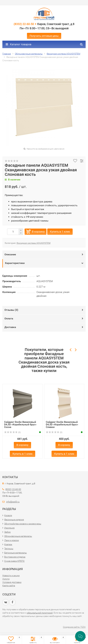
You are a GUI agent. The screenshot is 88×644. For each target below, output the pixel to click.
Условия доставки (12, 582)
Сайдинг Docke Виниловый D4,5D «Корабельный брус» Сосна (20, 424)
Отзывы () (11, 310)
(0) (12, 432)
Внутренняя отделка (15, 557)
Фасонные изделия (14, 520)
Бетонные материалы (16, 553)
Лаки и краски (12, 540)
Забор (7, 532)
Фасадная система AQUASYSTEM (33, 243)
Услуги (6, 579)
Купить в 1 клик (60, 232)
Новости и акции (11, 575)
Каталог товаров (19, 44)
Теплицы (9, 549)
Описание (10, 254)
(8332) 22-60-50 (24, 24)
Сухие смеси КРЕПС (14, 561)
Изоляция (9, 528)
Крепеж (8, 544)
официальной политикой (40, 613)
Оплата (9, 318)
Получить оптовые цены (44, 36)
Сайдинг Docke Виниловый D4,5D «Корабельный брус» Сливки (62, 424)
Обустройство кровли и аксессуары (23, 524)
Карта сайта (9, 586)
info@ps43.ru (13, 502)
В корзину (38, 232)
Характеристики (15, 263)
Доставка (10, 327)
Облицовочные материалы (18, 536)
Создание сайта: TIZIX (74, 627)
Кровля (8, 515)
